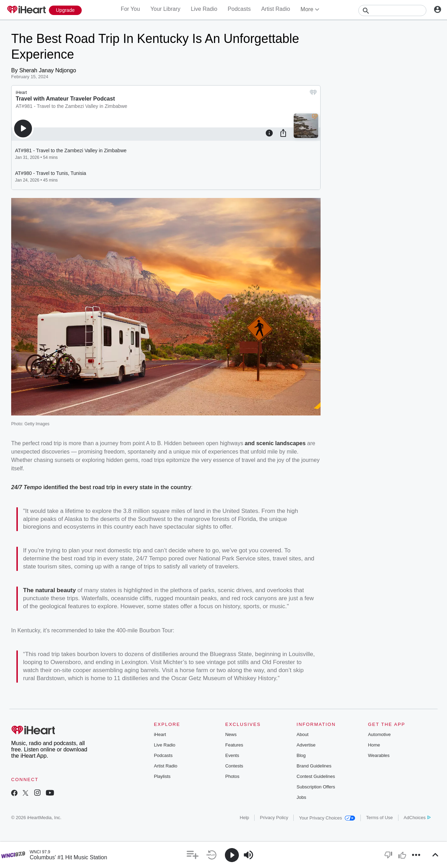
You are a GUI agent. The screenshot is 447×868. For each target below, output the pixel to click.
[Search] (392, 10)
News (231, 734)
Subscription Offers (316, 787)
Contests (234, 766)
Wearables (379, 755)
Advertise (306, 745)
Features (234, 745)
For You (130, 9)
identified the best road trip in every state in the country (117, 487)
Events (232, 755)
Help (245, 818)
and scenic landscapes (275, 443)
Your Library (166, 9)
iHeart (160, 734)
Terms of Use (379, 818)
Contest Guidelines (316, 776)
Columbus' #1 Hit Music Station (68, 857)
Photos (232, 776)
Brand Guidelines (314, 766)
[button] (193, 855)
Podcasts (239, 9)
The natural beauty (49, 590)
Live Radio (204, 9)
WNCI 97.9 (40, 852)
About (302, 734)
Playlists (162, 776)
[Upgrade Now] (65, 10)
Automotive (379, 734)
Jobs (301, 797)
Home (374, 745)
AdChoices (417, 818)
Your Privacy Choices (327, 818)
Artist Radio (276, 9)
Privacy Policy (274, 818)
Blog (301, 755)
